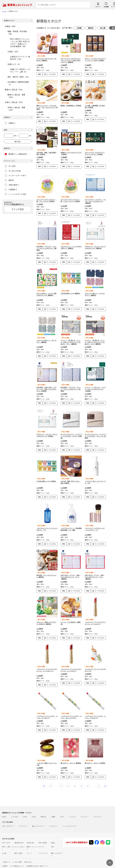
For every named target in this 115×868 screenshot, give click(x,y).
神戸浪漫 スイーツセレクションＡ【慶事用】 (46, 576)
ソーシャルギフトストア (69, 824)
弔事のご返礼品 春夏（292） (16, 109)
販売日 (91, 28)
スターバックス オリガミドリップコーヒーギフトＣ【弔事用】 (95, 153)
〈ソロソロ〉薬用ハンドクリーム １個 (47, 762)
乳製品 (53, 841)
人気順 (79, 28)
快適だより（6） (14, 64)
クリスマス (72, 815)
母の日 (4, 815)
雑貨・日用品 (18, 851)
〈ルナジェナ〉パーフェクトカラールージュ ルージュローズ (71, 670)
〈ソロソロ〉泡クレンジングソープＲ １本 (95, 482)
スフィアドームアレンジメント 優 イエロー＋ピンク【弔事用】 (71, 200)
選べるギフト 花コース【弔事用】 (95, 761)
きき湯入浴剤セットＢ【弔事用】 (46, 481)
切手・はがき (6, 841)
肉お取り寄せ (31, 841)
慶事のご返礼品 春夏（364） (16, 96)
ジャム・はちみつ (20, 845)
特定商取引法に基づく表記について (37, 864)
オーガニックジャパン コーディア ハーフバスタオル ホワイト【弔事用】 (72, 436)
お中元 (34, 815)
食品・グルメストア (38, 824)
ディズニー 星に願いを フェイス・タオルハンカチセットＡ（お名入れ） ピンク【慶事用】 (95, 342)
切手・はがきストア (8, 824)
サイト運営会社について (17, 864)
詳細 (39, 74)
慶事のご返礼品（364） (14, 90)
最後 (105, 784)
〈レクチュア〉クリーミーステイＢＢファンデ (95, 670)
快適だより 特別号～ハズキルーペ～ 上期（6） (20, 70)
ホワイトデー (97, 815)
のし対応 (10, 166)
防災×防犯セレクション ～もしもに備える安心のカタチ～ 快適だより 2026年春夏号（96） (20, 43)
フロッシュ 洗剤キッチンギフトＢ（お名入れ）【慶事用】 (46, 623)
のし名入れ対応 (13, 171)
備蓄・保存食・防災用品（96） (17, 33)
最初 (44, 784)
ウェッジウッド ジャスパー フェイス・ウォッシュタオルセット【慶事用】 (95, 201)
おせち (62, 815)
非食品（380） (11, 26)
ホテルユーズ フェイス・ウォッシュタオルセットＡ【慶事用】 (95, 247)
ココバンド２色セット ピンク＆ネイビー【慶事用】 (95, 294)
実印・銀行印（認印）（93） (19, 77)
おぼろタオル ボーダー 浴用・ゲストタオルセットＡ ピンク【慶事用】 (71, 577)
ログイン (98, 7)
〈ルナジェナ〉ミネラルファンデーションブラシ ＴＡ (95, 529)
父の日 (25, 815)
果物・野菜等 (43, 841)
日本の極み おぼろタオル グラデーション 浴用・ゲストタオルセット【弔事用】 (46, 389)
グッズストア (53, 824)
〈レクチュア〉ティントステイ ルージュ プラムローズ (95, 717)
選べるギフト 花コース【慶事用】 (71, 761)
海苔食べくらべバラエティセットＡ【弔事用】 (71, 153)
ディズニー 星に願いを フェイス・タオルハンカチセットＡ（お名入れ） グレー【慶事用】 (71, 342)
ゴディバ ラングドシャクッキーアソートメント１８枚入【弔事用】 (95, 59)
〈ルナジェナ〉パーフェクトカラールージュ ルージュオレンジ (47, 670)
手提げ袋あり (12, 185)
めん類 (4, 851)
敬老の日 (43, 815)
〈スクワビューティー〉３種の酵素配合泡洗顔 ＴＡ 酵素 (71, 529)
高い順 (103, 28)
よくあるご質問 (17, 860)
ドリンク (41, 845)
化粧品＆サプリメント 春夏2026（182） (20, 58)
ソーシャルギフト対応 (16, 194)
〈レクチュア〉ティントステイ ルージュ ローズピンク (47, 717)
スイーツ (29, 851)
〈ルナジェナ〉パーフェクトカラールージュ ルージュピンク (95, 623)
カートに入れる (51, 74)
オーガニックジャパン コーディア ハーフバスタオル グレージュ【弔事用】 (96, 436)
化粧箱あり (11, 189)
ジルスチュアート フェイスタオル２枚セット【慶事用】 (71, 247)
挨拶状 (9, 180)
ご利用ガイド (6, 860)
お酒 (52, 845)
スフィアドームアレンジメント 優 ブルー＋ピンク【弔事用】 (46, 200)
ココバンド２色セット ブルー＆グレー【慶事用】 (46, 341)
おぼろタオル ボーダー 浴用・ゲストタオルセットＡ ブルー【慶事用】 (95, 577)
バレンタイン (84, 815)
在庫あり (10, 123)
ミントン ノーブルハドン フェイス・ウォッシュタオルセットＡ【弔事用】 (95, 389)
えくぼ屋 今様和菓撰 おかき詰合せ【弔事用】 (95, 106)
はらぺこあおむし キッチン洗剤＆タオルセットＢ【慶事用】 (46, 294)
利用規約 (5, 864)
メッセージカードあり (16, 175)
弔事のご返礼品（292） (14, 102)
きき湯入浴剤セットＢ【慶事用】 (71, 293)
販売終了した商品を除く (16, 154)
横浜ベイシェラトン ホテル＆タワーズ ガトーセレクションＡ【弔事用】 (47, 107)
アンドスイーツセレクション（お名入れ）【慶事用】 (46, 59)
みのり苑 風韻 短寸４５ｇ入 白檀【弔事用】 (71, 482)
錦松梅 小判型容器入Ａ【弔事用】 (71, 105)
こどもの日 (14, 815)
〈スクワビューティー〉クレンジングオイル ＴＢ (47, 529)
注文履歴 (106, 7)
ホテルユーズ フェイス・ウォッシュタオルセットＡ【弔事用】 (47, 435)
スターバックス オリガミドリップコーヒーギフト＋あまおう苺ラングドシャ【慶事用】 (71, 60)
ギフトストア (23, 824)
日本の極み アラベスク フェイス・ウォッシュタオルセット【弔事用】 (71, 389)
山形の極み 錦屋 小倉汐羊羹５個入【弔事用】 (46, 153)
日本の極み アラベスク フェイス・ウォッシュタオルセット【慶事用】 (46, 248)
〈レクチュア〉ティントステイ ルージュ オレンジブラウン (71, 717)
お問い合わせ (28, 860)
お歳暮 (53, 815)
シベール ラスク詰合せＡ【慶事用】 (71, 623)
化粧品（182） (13, 51)
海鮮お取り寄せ (19, 841)
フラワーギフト (43, 851)
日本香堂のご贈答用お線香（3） (18, 83)
